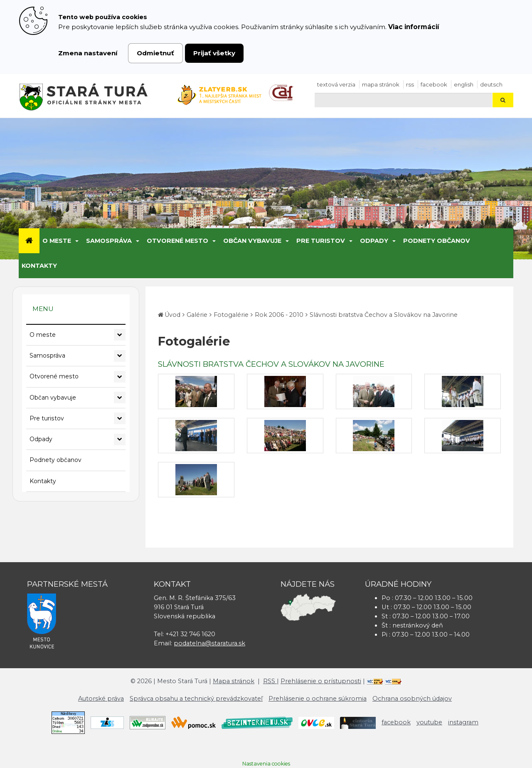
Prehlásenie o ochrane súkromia (318, 699)
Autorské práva (101, 699)
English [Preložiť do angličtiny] (464, 84)
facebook (434, 84)
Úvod (172, 315)
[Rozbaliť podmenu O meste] (120, 335)
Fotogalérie (231, 315)
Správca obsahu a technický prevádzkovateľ (196, 699)
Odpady (374, 241)
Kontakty (39, 266)
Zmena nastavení (88, 53)
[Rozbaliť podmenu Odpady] (120, 440)
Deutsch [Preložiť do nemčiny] (491, 84)
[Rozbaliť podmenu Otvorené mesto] (120, 377)
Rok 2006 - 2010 (279, 315)
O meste (57, 241)
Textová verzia (336, 84)
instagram (463, 722)
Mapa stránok (381, 84)
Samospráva (109, 241)
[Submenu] (76, 241)
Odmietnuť (155, 53)
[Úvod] (29, 241)
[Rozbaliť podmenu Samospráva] (120, 356)
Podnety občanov (437, 241)
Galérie (197, 315)
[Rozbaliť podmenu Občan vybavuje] (120, 398)
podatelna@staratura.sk (209, 643)
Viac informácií (414, 27)
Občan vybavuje (252, 241)
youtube (429, 722)
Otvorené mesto (177, 241)
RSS (410, 84)
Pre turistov (321, 241)
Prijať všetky (214, 53)
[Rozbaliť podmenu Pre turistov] (120, 418)
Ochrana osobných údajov (412, 699)
